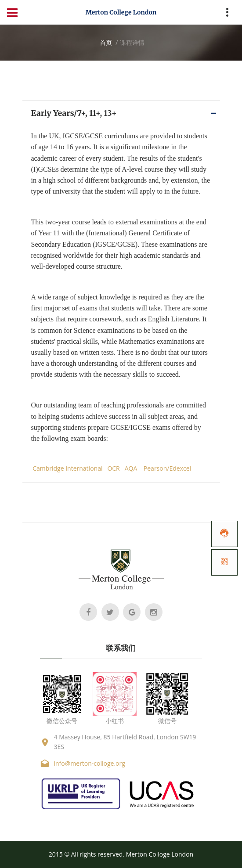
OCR (113, 468)
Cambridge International (67, 468)
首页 (106, 42)
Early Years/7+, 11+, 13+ (74, 113)
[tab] (121, 113)
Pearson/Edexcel (167, 468)
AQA (131, 468)
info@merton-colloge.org (90, 763)
